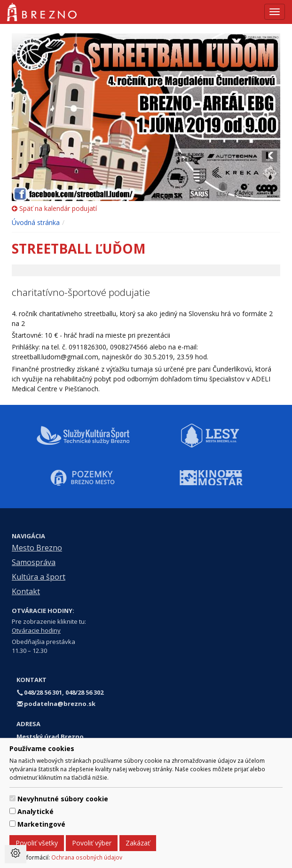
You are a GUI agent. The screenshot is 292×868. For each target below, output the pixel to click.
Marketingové (41, 824)
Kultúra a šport (39, 577)
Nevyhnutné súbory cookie (63, 799)
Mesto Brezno (37, 548)
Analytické (36, 811)
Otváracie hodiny (36, 630)
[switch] (12, 798)
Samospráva (34, 562)
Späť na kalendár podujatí (54, 208)
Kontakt (26, 591)
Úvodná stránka (36, 222)
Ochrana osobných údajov (87, 857)
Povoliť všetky (37, 843)
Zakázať (138, 843)
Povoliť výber (92, 843)
